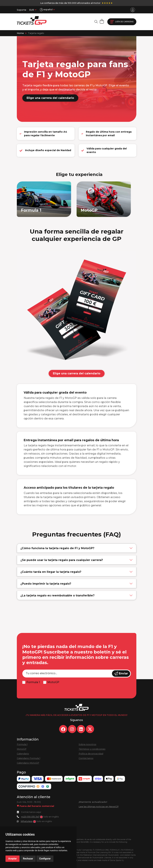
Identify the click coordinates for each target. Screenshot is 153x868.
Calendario (23, 754)
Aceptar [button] (13, 859)
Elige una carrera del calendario (50, 98)
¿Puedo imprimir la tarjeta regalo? (46, 584)
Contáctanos (86, 758)
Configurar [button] (45, 859)
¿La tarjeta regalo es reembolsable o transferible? (57, 595)
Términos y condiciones (92, 749)
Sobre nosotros (87, 744)
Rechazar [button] (28, 859)
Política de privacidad (91, 754)
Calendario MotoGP (28, 763)
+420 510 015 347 (30, 817)
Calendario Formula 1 (29, 758)
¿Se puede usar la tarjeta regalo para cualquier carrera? (62, 560)
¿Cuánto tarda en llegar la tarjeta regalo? (51, 572)
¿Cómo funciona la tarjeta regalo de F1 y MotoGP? (57, 548)
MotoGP (53, 682)
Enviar (121, 674)
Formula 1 (33, 682)
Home (20, 33)
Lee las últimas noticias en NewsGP (99, 807)
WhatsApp (27, 821)
